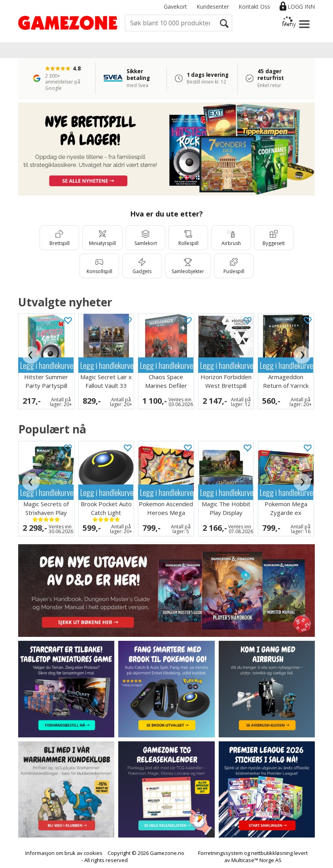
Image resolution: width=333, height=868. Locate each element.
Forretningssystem (220, 853)
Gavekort (175, 7)
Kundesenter (213, 7)
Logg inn (301, 7)
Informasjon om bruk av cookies (64, 853)
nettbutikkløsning (272, 853)
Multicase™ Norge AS (256, 860)
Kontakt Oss (254, 7)
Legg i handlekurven (47, 365)
